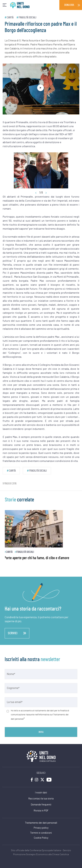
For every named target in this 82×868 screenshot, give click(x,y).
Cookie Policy (41, 838)
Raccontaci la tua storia (41, 799)
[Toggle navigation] (5, 5)
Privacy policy (41, 828)
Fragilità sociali (27, 17)
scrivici (17, 633)
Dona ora (69, 5)
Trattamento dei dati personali (41, 823)
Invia (41, 732)
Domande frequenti (41, 805)
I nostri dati (41, 793)
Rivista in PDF (41, 811)
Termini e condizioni (41, 833)
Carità (10, 17)
